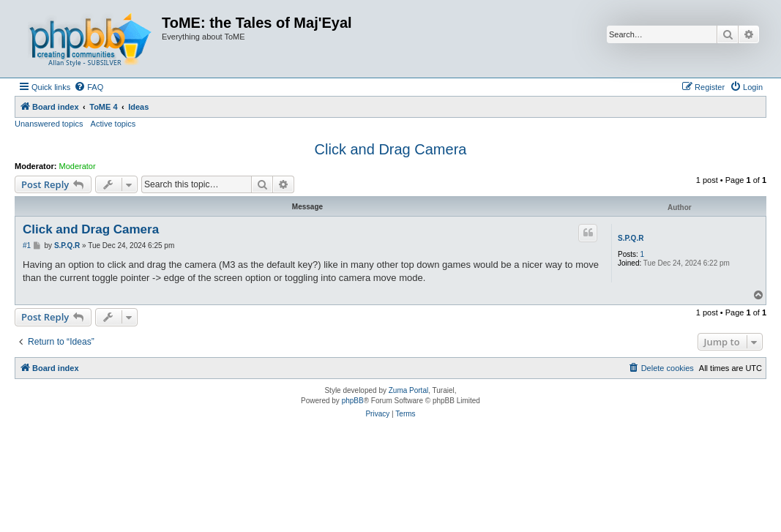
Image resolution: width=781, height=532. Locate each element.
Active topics (113, 124)
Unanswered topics (49, 124)
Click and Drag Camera (391, 149)
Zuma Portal (408, 390)
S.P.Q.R (631, 238)
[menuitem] (89, 87)
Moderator (78, 166)
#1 (27, 246)
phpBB (353, 401)
